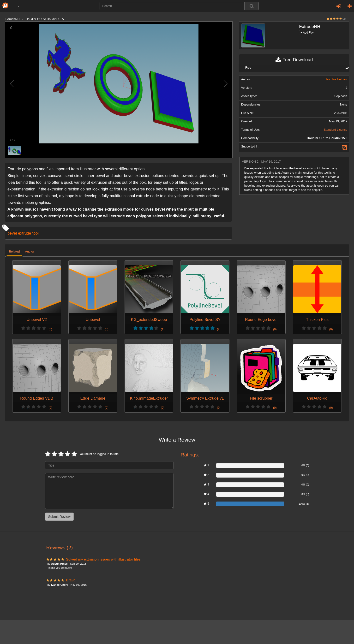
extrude (25, 233)
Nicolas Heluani (337, 79)
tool (36, 233)
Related (14, 252)
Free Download (294, 60)
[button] (16, 6)
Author (30, 252)
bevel (12, 233)
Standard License (336, 130)
